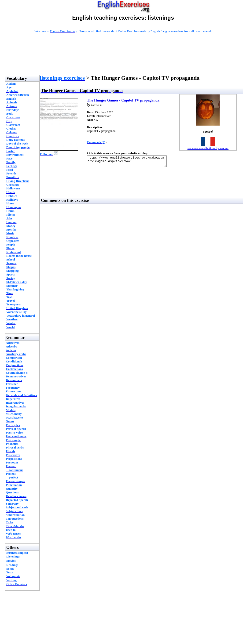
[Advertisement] (124, 60)
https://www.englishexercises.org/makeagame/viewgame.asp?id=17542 (131, 162)
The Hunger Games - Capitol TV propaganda (123, 100)
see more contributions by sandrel (208, 148)
